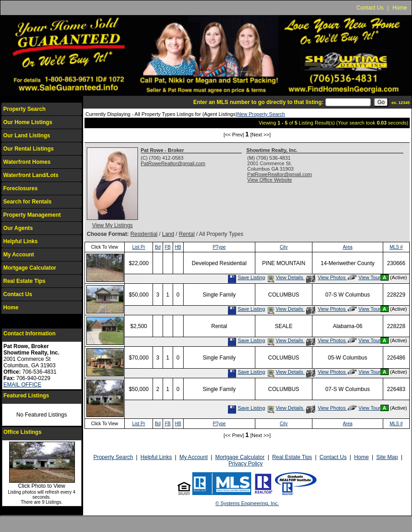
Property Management (32, 215)
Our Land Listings (27, 136)
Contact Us (370, 8)
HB (178, 247)
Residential (144, 234)
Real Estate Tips (24, 281)
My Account (19, 255)
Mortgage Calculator (30, 268)
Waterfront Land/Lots (31, 175)
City (283, 247)
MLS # (396, 247)
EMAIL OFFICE (23, 385)
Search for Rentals (27, 202)
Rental (187, 234)
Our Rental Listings (29, 149)
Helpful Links (20, 241)
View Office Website (269, 180)
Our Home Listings (28, 122)
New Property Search (261, 114)
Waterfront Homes (27, 162)
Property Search (24, 109)
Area (347, 247)
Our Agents (18, 228)
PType (219, 247)
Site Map (387, 457)
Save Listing (246, 277)
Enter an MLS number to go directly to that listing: (258, 102)
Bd (158, 247)
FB (168, 247)
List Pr (138, 247)
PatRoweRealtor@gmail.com (173, 163)
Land (168, 234)
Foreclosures (20, 188)
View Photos (327, 277)
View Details (285, 277)
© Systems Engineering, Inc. (247, 503)
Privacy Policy (246, 464)
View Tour (364, 277)
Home (400, 8)
